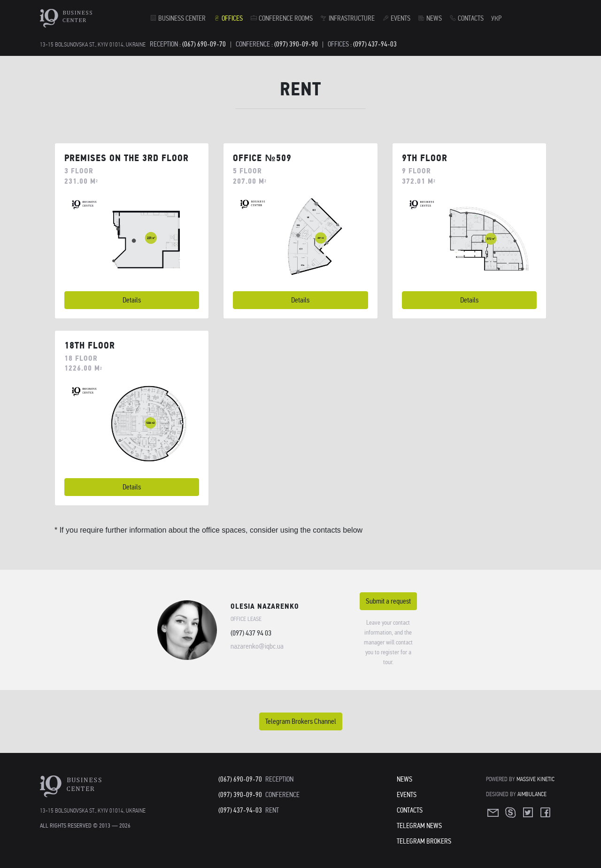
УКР (496, 18)
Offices (228, 18)
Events (396, 18)
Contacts (466, 18)
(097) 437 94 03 (251, 633)
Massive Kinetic (536, 779)
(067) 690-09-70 (204, 44)
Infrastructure (347, 18)
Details (132, 300)
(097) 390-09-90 (296, 44)
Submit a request (388, 601)
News (430, 18)
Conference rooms (281, 18)
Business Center (178, 18)
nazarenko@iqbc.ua (257, 646)
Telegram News (419, 826)
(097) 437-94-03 (375, 44)
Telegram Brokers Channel (301, 721)
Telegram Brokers (424, 841)
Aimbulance (532, 794)
